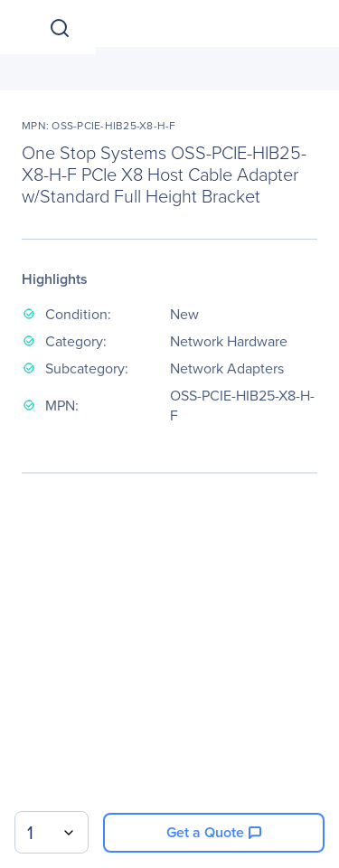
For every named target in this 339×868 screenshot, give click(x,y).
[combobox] (52, 832)
